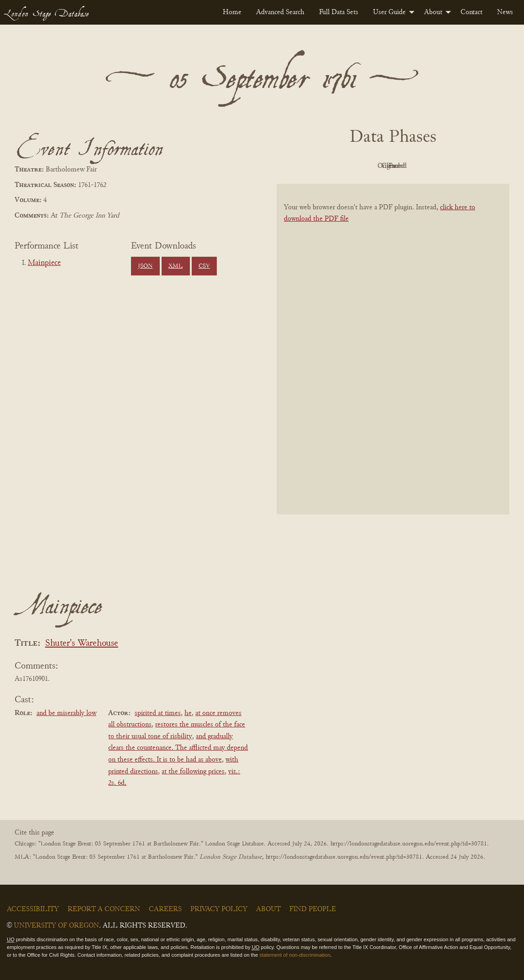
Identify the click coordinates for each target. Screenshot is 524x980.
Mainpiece (44, 263)
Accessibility (33, 909)
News (505, 12)
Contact (472, 12)
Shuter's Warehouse (82, 644)
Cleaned (416, 166)
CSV (204, 266)
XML (176, 266)
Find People (313, 909)
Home (232, 12)
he (188, 713)
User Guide (389, 12)
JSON (145, 266)
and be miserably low (66, 713)
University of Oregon (56, 926)
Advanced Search (280, 12)
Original (366, 166)
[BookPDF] (393, 353)
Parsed (466, 166)
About (433, 12)
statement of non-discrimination (295, 955)
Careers (165, 909)
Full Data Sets (339, 12)
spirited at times (158, 713)
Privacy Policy (219, 909)
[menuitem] (232, 12)
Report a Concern (104, 909)
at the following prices (193, 772)
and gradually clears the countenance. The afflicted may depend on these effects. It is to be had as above (178, 748)
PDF (315, 166)
